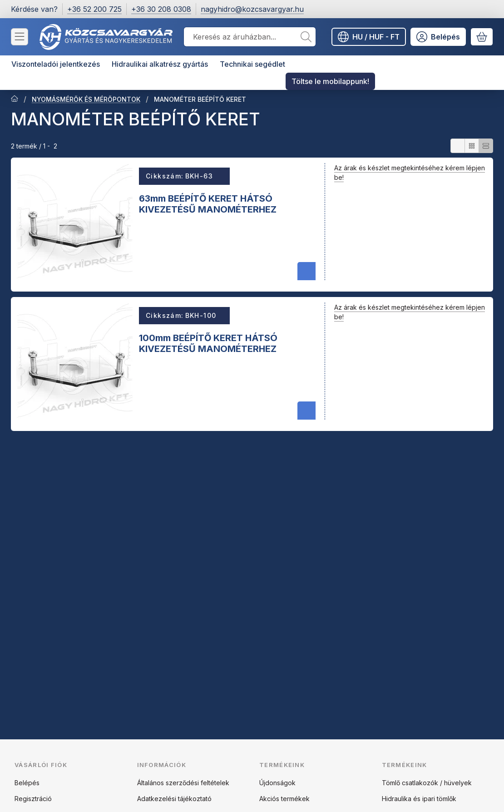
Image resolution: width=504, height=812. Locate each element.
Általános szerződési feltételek (183, 783)
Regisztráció (33, 799)
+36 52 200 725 (94, 9)
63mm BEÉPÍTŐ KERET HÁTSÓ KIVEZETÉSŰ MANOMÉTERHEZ (208, 204)
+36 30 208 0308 (161, 9)
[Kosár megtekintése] (482, 37)
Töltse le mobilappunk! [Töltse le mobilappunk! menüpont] (330, 81)
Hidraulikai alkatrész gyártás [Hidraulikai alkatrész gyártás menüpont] (160, 64)
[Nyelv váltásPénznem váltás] (369, 37)
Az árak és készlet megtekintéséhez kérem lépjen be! (410, 173)
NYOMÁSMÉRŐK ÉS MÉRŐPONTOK (86, 99)
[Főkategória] (15, 99)
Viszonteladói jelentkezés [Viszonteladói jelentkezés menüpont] (56, 64)
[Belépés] (438, 37)
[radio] (458, 146)
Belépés (27, 783)
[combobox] (250, 37)
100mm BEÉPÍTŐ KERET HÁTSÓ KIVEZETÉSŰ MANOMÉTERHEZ (208, 343)
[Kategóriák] (20, 37)
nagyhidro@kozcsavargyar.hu (252, 9)
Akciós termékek (284, 799)
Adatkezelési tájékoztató (174, 799)
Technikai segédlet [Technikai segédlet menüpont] (252, 64)
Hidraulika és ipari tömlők (419, 799)
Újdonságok (277, 783)
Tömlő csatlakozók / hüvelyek (427, 783)
